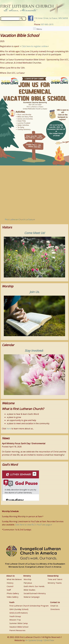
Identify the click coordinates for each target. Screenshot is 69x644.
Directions (55, 609)
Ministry (27, 576)
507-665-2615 (47, 24)
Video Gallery (13, 597)
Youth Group (15, 616)
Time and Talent (55, 579)
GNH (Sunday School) (19, 609)
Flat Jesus (28, 583)
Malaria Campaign (32, 597)
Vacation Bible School (19, 627)
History (10, 583)
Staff (9, 590)
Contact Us (55, 602)
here (9, 429)
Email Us (54, 606)
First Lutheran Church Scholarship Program (29, 606)
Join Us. (34, 292)
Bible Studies (29, 590)
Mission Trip (15, 620)
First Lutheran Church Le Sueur (20, 219)
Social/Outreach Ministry (35, 593)
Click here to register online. (35, 46)
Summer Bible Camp (19, 623)
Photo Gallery (13, 593)
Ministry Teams (55, 583)
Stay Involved (34, 351)
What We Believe (14, 579)
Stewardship (53, 576)
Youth (12, 602)
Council (10, 586)
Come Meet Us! (34, 233)
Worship (27, 579)
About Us (10, 576)
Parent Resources (17, 630)
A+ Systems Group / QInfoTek (40, 640)
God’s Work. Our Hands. (34, 586)
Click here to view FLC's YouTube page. (34, 525)
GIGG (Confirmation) (19, 613)
